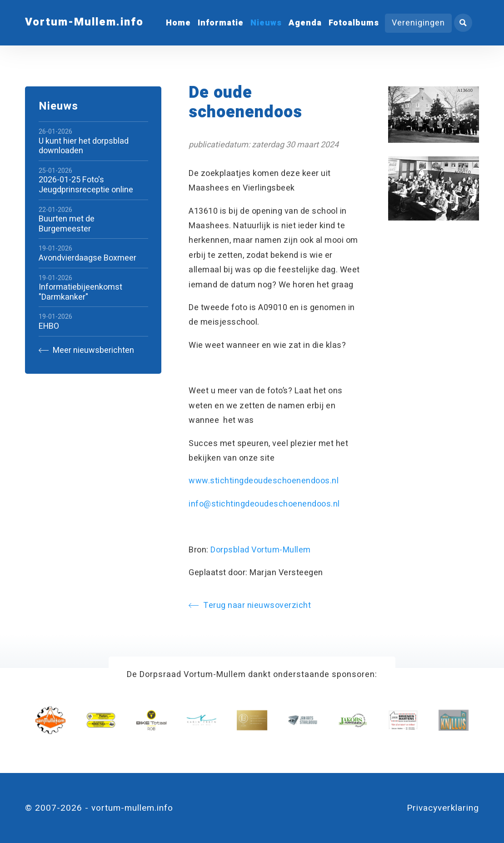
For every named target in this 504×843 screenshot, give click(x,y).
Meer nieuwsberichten (86, 350)
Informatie (221, 23)
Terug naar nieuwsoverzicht (250, 605)
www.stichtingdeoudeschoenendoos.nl (264, 481)
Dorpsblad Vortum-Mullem (261, 550)
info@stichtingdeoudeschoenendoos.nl (264, 504)
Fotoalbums (354, 23)
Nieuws (266, 23)
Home (178, 23)
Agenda (305, 23)
